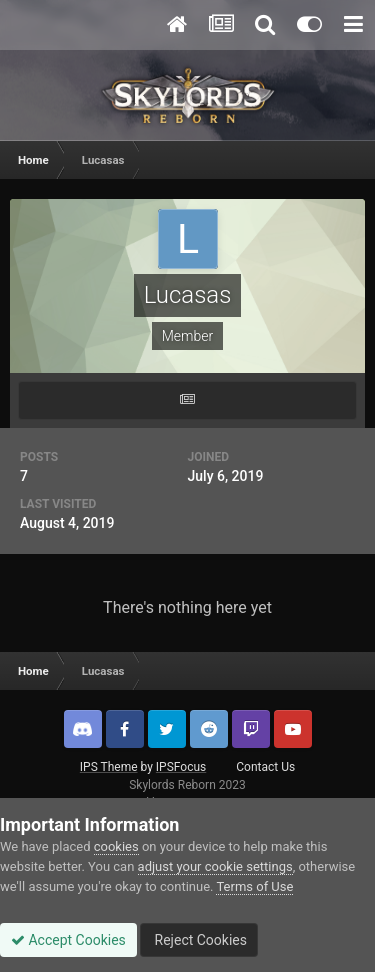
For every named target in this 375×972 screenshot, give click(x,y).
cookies (116, 846)
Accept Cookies (68, 940)
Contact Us (265, 767)
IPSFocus (181, 767)
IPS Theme (109, 767)
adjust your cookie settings (215, 866)
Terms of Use (254, 886)
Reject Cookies (199, 940)
